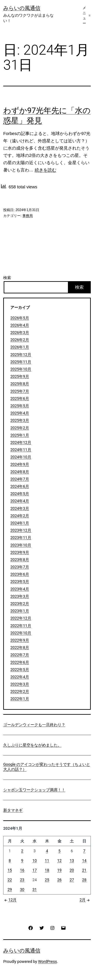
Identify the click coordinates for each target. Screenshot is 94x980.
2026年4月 (20, 325)
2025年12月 (21, 355)
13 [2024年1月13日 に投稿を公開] (72, 861)
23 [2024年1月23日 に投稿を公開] (22, 880)
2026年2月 (20, 340)
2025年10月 (21, 369)
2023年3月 (20, 596)
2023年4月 (20, 589)
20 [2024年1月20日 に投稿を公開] (72, 870)
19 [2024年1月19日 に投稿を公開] (59, 870)
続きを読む (45, 170)
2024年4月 (20, 501)
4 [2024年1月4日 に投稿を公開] (47, 851)
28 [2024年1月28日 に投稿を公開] (84, 880)
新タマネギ (13, 810)
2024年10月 (21, 457)
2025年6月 (20, 398)
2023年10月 (21, 545)
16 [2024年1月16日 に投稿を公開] (22, 870)
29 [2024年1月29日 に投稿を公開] (10, 889)
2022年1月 (20, 699)
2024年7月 (20, 479)
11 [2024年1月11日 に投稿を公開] (47, 861)
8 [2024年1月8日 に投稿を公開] (10, 861)
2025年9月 (20, 376)
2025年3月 (20, 420)
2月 (85, 900)
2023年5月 (20, 582)
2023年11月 (21, 538)
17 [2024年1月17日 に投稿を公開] (34, 870)
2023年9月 (20, 552)
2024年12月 (21, 442)
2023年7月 (20, 567)
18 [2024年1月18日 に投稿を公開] (47, 870)
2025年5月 (20, 406)
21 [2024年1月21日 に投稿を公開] (84, 870)
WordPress (48, 961)
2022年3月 (20, 684)
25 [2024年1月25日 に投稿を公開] (47, 880)
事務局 (28, 216)
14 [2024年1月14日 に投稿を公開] (84, 861)
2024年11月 (21, 450)
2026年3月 (20, 332)
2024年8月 (20, 472)
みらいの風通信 (22, 8)
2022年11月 (21, 626)
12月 (10, 900)
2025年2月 (20, 428)
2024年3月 (20, 508)
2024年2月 (20, 516)
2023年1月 (20, 611)
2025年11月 (21, 362)
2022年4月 (20, 677)
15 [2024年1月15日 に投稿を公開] (10, 870)
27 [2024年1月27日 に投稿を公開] (72, 880)
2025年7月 (20, 391)
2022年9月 (20, 640)
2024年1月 (20, 523)
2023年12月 (21, 530)
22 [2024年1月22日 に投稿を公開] (10, 880)
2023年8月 (20, 560)
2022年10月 (21, 633)
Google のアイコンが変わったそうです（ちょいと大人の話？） (47, 767)
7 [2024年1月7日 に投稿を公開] (84, 851)
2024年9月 (20, 464)
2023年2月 (20, 604)
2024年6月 (20, 486)
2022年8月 (20, 648)
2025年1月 (20, 435)
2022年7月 (20, 655)
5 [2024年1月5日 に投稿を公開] (59, 851)
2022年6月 (20, 662)
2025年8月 (20, 384)
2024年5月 (20, 494)
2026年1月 (20, 347)
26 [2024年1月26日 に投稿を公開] (59, 880)
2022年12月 (21, 618)
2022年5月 (20, 670)
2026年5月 (20, 318)
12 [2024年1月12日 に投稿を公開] (59, 861)
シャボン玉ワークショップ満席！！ (34, 790)
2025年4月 (20, 413)
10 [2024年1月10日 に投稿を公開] (34, 861)
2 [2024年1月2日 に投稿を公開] (22, 851)
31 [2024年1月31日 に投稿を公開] (34, 889)
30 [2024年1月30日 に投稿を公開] (22, 889)
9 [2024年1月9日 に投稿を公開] (22, 861)
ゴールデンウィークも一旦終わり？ (34, 725)
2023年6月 (20, 574)
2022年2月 (20, 691)
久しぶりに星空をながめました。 (32, 745)
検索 (7, 278)
